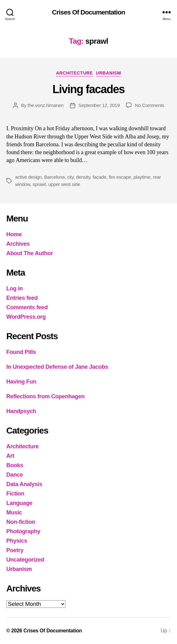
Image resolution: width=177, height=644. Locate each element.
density (83, 177)
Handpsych (21, 411)
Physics (17, 541)
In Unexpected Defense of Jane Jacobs (57, 367)
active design (28, 177)
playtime (142, 177)
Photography (23, 531)
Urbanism (109, 73)
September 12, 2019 (99, 105)
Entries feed (22, 298)
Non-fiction (21, 522)
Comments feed (27, 307)
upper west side (64, 184)
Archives (18, 244)
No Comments (149, 105)
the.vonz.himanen (46, 105)
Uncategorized (25, 560)
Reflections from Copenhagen (46, 396)
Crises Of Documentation (88, 12)
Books (15, 465)
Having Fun (21, 382)
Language (19, 503)
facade (100, 177)
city (70, 177)
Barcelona (54, 177)
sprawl (39, 184)
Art (10, 456)
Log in (14, 288)
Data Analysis (24, 484)
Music (14, 512)
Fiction (15, 494)
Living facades (88, 89)
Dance (15, 475)
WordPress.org (26, 317)
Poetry (15, 550)
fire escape (120, 177)
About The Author (30, 253)
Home (14, 234)
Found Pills (21, 352)
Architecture (74, 73)
